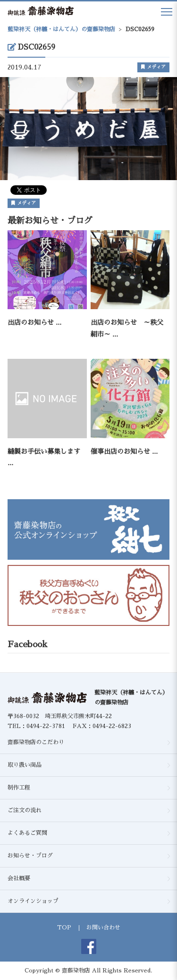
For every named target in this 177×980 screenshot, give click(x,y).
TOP (64, 928)
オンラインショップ (33, 901)
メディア (153, 67)
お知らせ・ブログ (30, 856)
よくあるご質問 (27, 833)
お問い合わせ (103, 928)
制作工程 (19, 788)
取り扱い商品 (25, 765)
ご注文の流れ (25, 810)
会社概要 (19, 878)
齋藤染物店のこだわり (36, 742)
